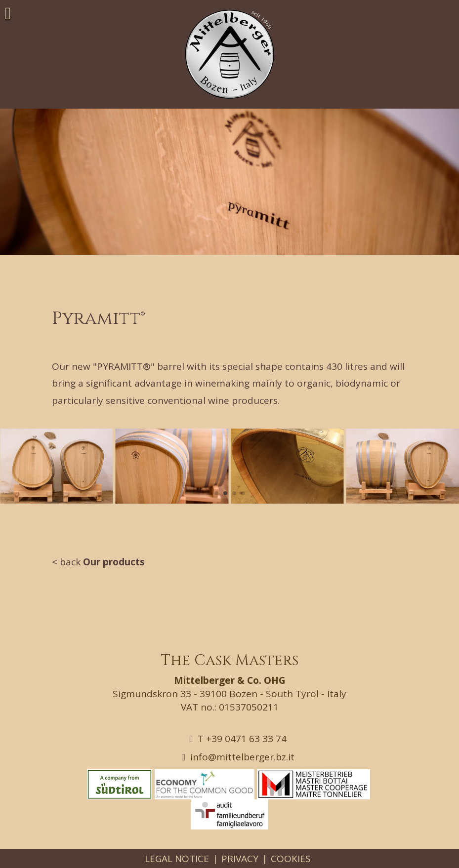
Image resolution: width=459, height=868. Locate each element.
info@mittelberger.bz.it (238, 757)
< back (98, 562)
